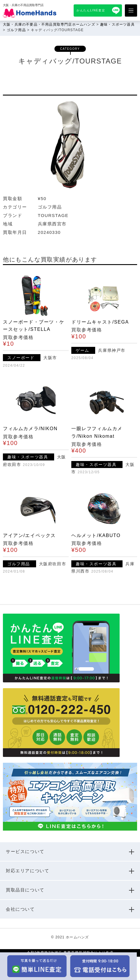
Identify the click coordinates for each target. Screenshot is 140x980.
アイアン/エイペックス (29, 535)
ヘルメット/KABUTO (96, 535)
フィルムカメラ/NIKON (30, 429)
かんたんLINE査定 (91, 10)
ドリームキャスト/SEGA (100, 322)
